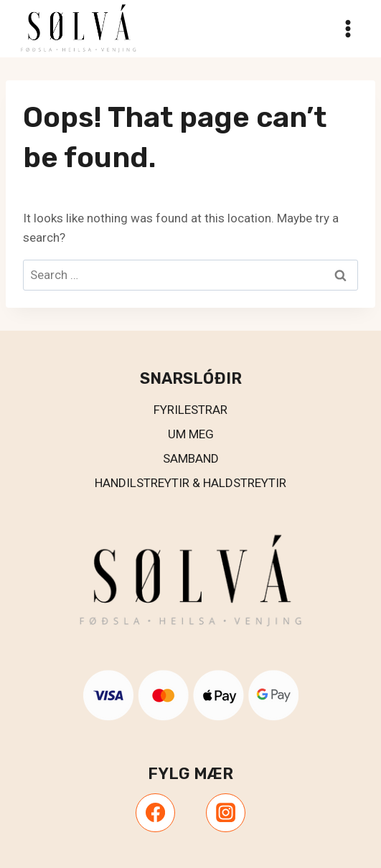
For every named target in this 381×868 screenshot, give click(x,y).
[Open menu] (348, 28)
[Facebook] (155, 813)
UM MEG (191, 434)
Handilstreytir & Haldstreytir (190, 483)
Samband (191, 458)
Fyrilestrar (190, 410)
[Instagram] (225, 813)
